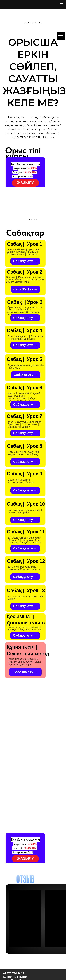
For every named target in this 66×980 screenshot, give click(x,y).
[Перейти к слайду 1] (29, 261)
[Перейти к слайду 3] (34, 261)
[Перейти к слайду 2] (32, 261)
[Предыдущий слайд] (2, 236)
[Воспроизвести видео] (33, 236)
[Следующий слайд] (64, 236)
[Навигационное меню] (62, 4)
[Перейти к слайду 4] (37, 261)
